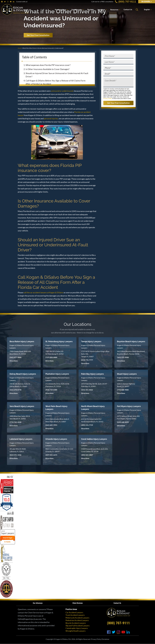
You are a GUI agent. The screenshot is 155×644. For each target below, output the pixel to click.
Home (19, 48)
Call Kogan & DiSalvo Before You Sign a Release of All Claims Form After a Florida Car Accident (56, 82)
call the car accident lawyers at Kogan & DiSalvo (43, 292)
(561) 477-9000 (15, 357)
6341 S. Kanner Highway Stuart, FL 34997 (126, 385)
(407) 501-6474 (51, 455)
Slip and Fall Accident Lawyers (77, 626)
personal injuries (51, 118)
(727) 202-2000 (51, 357)
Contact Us (128, 10)
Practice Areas (60, 10)
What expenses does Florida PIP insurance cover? (48, 65)
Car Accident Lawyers (74, 612)
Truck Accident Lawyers (75, 615)
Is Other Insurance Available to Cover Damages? (48, 69)
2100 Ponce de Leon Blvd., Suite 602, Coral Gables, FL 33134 (95, 450)
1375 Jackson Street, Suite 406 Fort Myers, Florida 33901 (128, 417)
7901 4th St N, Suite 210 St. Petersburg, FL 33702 (54, 353)
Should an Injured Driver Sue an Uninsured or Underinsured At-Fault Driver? (57, 75)
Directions (14, 361)
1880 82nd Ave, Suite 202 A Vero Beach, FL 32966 (20, 417)
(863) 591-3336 (15, 455)
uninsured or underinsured (62, 91)
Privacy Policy (108, 98)
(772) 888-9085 (123, 390)
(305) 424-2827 (87, 455)
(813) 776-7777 (87, 360)
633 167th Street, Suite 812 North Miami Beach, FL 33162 (92, 420)
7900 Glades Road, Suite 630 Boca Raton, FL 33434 (20, 353)
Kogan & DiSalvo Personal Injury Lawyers (22, 347)
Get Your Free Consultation (38, 35)
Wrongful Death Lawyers (76, 631)
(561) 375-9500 (123, 357)
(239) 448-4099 (123, 422)
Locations (101, 10)
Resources (114, 10)
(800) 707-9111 (126, 2)
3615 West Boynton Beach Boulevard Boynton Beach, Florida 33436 (131, 353)
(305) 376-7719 (87, 425)
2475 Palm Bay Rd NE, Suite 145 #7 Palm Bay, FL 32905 (94, 385)
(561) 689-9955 (51, 425)
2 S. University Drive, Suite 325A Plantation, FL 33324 (57, 385)
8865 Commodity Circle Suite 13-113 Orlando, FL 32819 (59, 450)
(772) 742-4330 (15, 422)
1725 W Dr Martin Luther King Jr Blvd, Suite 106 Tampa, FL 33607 (95, 354)
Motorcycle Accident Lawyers (77, 618)
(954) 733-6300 (51, 390)
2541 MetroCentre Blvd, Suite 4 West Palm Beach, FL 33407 (57, 420)
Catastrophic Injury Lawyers (77, 628)
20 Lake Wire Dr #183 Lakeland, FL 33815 (18, 450)
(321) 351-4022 (87, 390)
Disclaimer (105, 639)
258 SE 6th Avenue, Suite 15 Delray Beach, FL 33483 (20, 385)
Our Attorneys (77, 10)
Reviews (91, 10)
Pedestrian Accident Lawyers (77, 620)
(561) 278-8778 (15, 390)
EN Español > (147, 2)
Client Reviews (78, 603)
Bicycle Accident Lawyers (76, 623)
